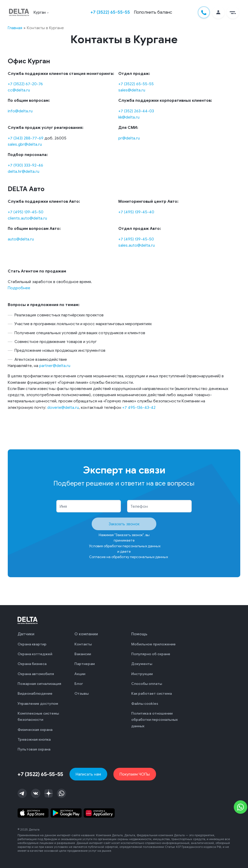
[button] (233, 12)
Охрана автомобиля (36, 674)
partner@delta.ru (55, 366)
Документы (142, 664)
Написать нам (88, 774)
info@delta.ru (20, 111)
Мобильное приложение (153, 644)
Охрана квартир (32, 644)
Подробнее (19, 288)
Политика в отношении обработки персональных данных (154, 720)
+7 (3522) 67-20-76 (25, 84)
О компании (86, 634)
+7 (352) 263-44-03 (136, 111)
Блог (79, 684)
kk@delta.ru (129, 117)
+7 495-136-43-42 (139, 407)
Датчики (26, 634)
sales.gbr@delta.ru (25, 144)
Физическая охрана (35, 730)
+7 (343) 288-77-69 (26, 138)
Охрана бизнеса (32, 664)
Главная (15, 28)
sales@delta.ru (132, 90)
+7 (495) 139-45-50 (26, 212)
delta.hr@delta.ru (24, 171)
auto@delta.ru (21, 239)
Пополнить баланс (153, 12)
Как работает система (152, 694)
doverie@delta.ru (63, 407)
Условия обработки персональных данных (125, 546)
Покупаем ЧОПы (135, 774)
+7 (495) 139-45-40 (136, 212)
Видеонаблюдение (35, 694)
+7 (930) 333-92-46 (25, 165)
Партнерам (85, 664)
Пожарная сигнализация (39, 684)
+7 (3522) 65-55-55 (110, 12)
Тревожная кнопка (34, 740)
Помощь (139, 634)
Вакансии (83, 654)
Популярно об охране (151, 654)
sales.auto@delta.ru (137, 245)
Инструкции (142, 674)
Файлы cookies (145, 704)
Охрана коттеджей (35, 654)
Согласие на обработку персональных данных (129, 557)
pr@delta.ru (129, 138)
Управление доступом (38, 704)
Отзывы (82, 694)
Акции (80, 674)
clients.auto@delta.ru (27, 218)
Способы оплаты (147, 684)
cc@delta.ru (19, 90)
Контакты (83, 644)
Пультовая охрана (34, 749)
